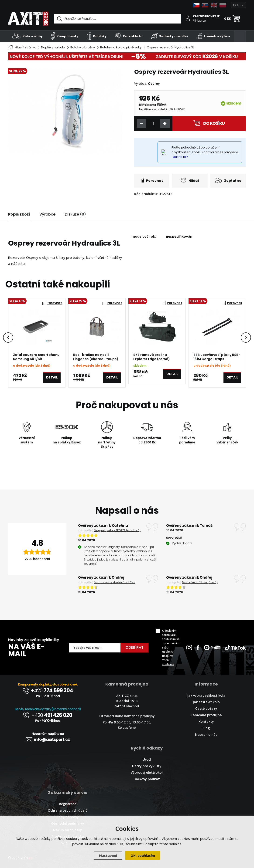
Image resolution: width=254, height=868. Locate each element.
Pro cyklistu (129, 36)
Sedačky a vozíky (169, 36)
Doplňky (97, 36)
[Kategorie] (240, 36)
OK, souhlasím (143, 855)
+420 (48, 691)
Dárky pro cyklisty (147, 766)
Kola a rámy (27, 36)
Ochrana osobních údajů (68, 810)
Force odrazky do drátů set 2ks (114, 582)
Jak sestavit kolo (206, 702)
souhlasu (168, 664)
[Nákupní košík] (236, 19)
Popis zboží (19, 214)
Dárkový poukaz (147, 779)
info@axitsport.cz (48, 739)
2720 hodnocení (37, 559)
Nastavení (108, 855)
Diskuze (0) (75, 214)
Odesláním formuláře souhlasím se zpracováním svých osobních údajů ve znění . (171, 647)
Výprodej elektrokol (147, 772)
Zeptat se (228, 180)
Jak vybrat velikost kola (206, 695)
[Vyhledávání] (118, 19)
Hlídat (190, 180)
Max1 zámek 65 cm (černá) (200, 582)
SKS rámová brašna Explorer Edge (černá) (152, 357)
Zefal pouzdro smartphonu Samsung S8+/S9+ (36, 357)
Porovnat (152, 181)
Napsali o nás (206, 735)
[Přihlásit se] (188, 19)
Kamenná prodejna (206, 715)
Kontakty (206, 721)
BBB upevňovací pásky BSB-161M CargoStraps (217, 357)
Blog (206, 728)
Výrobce (47, 214)
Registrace (68, 804)
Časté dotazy (206, 708)
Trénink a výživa (213, 36)
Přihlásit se (199, 20)
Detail (52, 379)
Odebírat (134, 647)
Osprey (154, 83)
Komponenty (65, 36)
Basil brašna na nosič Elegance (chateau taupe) (96, 357)
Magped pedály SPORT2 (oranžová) (117, 530)
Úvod (147, 759)
